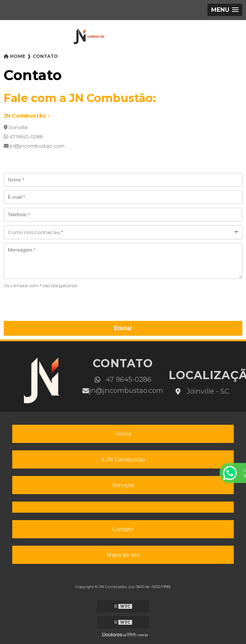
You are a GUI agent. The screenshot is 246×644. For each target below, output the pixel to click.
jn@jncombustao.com (123, 391)
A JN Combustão (123, 460)
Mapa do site (123, 555)
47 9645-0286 (123, 379)
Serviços (123, 485)
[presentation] (49, 303)
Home (123, 434)
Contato (123, 529)
